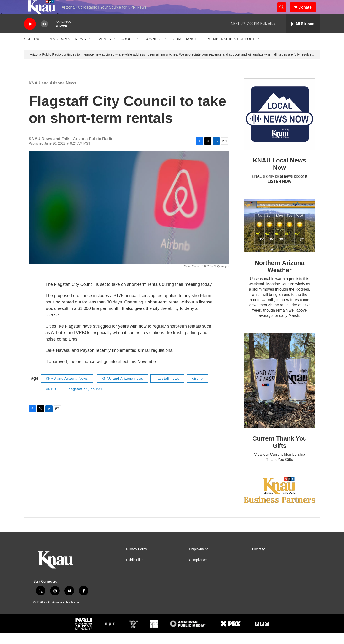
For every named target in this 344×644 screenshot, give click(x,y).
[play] (30, 35)
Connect (153, 50)
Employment (198, 560)
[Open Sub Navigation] (90, 50)
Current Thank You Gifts (279, 453)
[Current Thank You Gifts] (279, 391)
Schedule (34, 50)
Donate (308, 13)
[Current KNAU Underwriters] (279, 501)
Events (104, 50)
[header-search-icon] (284, 13)
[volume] (44, 35)
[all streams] (303, 35)
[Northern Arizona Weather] (279, 237)
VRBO (51, 400)
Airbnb (197, 389)
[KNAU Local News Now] (279, 125)
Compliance (185, 50)
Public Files (135, 571)
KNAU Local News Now (279, 175)
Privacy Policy (137, 560)
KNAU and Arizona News (53, 94)
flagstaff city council (86, 400)
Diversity (258, 560)
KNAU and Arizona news (122, 389)
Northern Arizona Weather (279, 277)
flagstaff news (167, 389)
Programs (59, 50)
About (128, 50)
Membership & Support (231, 50)
